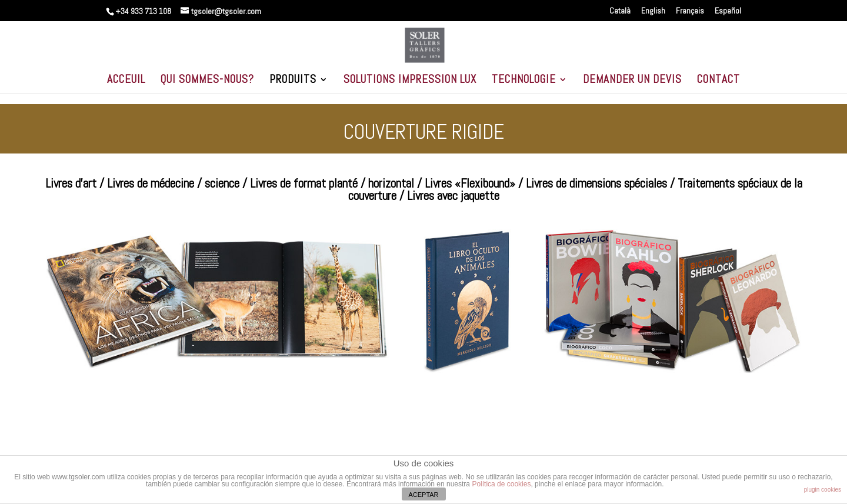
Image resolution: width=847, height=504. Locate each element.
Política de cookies (501, 484)
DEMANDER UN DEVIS (632, 81)
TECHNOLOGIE (524, 81)
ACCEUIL (126, 81)
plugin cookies (823, 490)
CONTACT (718, 81)
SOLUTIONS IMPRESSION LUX (410, 81)
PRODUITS (293, 81)
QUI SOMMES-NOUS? (207, 81)
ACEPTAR (423, 495)
